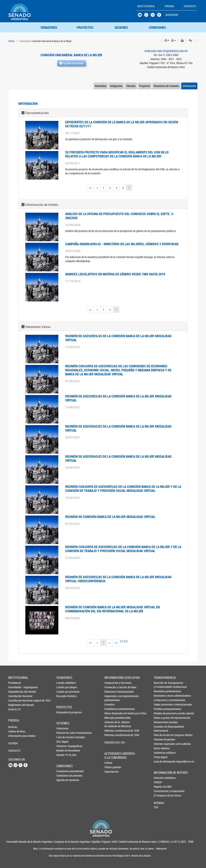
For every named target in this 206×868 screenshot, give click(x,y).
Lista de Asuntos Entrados (63, 737)
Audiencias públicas (160, 753)
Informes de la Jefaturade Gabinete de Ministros (111, 724)
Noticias (13, 727)
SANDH (158, 782)
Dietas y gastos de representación (160, 718)
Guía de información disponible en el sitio (160, 761)
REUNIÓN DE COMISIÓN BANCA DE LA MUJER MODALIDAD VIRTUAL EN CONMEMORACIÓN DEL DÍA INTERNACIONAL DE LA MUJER (112, 609)
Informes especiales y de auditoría (160, 744)
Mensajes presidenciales (111, 718)
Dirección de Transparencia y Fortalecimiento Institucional (160, 685)
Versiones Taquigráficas (63, 746)
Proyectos (145, 86)
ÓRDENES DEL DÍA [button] (111, 742)
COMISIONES (157, 27)
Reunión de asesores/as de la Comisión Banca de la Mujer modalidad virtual (118, 338)
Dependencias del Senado (15, 692)
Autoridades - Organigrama (15, 687)
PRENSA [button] (169, 6)
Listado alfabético (63, 683)
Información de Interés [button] (42, 205)
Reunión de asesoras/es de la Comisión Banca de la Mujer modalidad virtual (118, 428)
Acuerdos (110, 704)
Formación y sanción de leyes (111, 687)
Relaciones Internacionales (111, 692)
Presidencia (15, 683)
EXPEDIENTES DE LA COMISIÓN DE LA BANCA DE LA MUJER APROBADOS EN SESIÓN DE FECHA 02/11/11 (122, 124)
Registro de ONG (160, 787)
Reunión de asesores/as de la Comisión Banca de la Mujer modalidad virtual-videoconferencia (118, 579)
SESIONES (121, 27)
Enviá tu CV (14, 709)
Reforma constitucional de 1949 (111, 731)
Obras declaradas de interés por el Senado (111, 713)
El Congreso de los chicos (160, 795)
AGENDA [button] (13, 743)
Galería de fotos (15, 731)
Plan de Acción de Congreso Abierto (160, 735)
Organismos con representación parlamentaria (111, 698)
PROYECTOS (85, 27)
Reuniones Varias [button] (38, 327)
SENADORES (49, 27)
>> (116, 643)
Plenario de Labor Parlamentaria (63, 733)
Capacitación (111, 771)
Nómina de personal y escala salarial (160, 713)
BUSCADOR (172, 15)
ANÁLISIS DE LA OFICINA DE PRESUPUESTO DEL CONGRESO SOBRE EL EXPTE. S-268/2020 (120, 216)
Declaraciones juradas (160, 722)
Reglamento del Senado (15, 705)
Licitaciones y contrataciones (160, 700)
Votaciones (62, 728)
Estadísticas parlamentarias (111, 709)
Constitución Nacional (15, 696)
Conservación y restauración (160, 791)
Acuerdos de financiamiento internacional (160, 729)
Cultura (108, 763)
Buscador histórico (63, 696)
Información (189, 86)
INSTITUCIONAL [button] (146, 6)
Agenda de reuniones (63, 780)
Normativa (101, 86)
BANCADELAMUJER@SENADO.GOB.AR (166, 51)
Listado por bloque (63, 687)
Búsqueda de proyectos (63, 712)
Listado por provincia (63, 692)
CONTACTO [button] (190, 6)
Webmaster (161, 849)
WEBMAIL (159, 803)
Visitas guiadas (111, 767)
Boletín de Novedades (63, 750)
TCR (156, 807)
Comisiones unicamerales (63, 771)
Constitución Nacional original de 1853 (15, 700)
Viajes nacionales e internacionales (160, 704)
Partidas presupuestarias (160, 709)
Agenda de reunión (72, 63)
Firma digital (160, 757)
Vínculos (131, 86)
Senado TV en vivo (63, 755)
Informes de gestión (160, 739)
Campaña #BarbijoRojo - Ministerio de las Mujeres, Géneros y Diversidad (122, 244)
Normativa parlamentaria (160, 691)
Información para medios (15, 736)
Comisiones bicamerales (63, 776)
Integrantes (116, 86)
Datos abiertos (160, 748)
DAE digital (62, 742)
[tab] (103, 113)
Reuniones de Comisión (166, 86)
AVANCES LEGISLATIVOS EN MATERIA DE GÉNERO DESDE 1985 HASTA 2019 (115, 274)
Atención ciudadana (160, 778)
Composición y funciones (111, 683)
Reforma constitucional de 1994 (111, 735)
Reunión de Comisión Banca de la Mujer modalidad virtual (110, 517)
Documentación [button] (37, 113)
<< (90, 188)
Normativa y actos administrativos (160, 696)
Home (11, 41)
